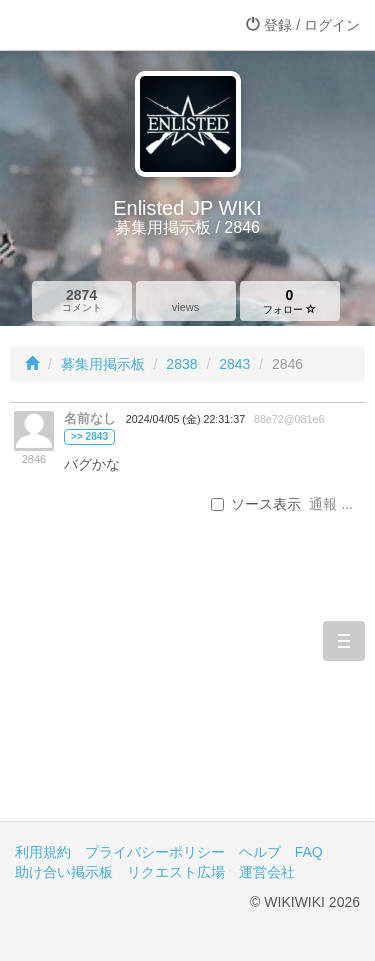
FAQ (309, 852)
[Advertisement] (187, 691)
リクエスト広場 (176, 872)
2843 (234, 364)
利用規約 (43, 852)
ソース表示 (256, 504)
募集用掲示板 (103, 364)
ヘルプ (260, 852)
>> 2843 (89, 436)
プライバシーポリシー (155, 852)
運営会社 (267, 872)
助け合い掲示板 (64, 872)
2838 (181, 364)
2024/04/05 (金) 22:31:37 (185, 419)
